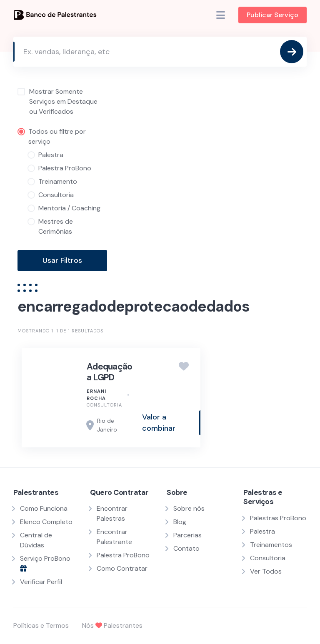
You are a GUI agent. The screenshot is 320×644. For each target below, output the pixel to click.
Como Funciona (44, 508)
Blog (180, 522)
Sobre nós (189, 508)
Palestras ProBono (278, 518)
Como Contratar (122, 568)
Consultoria (104, 405)
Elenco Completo (46, 522)
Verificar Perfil (41, 582)
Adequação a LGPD (109, 372)
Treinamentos (271, 545)
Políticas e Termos (41, 625)
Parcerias (187, 535)
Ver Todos (266, 571)
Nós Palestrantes (112, 625)
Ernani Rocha (96, 395)
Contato (186, 548)
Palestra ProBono (123, 555)
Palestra (262, 531)
